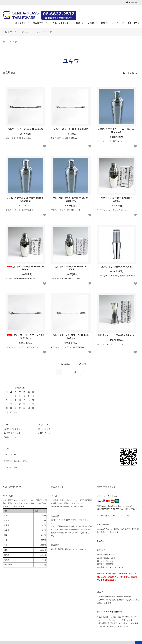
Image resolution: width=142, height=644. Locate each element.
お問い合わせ (26, 32)
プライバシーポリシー (13, 459)
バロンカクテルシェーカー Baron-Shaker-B (25, 198)
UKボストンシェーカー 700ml (116, 266)
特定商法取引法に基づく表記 (16, 455)
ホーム (6, 42)
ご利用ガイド (10, 32)
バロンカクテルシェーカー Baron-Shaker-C (71, 198)
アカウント (133, 2)
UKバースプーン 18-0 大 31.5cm (26, 128)
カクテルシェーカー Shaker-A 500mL (116, 198)
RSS (5, 451)
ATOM (12, 451)
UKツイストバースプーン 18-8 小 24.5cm (71, 335)
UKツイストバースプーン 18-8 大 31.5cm (26, 335)
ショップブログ (44, 32)
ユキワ (15, 42)
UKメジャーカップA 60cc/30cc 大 (116, 334)
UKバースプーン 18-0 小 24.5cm (71, 128)
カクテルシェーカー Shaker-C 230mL (71, 267)
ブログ (6, 446)
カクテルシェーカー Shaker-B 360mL (26, 267)
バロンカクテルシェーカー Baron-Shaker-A (116, 129)
